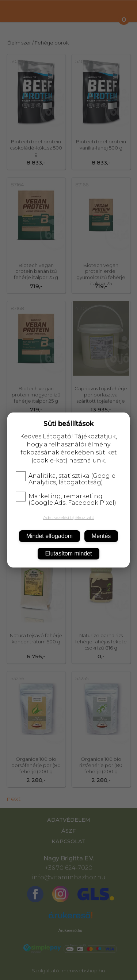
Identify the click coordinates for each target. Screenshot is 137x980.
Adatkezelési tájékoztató (69, 517)
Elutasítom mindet (68, 553)
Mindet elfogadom (50, 536)
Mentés (101, 536)
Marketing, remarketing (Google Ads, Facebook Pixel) (66, 500)
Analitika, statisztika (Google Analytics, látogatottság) (66, 479)
